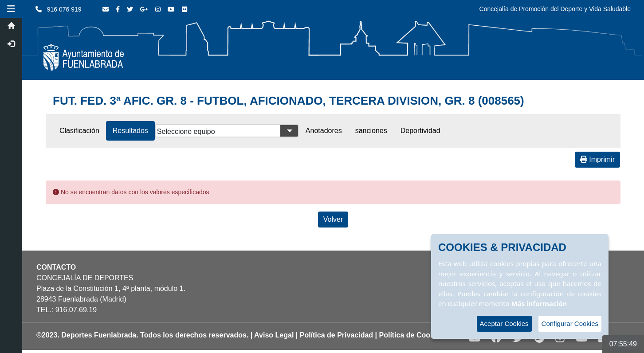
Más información (539, 303)
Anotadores (324, 131)
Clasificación (79, 131)
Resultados (130, 131)
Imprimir (597, 159)
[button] (11, 9)
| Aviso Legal (272, 335)
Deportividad (420, 131)
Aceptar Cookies (504, 324)
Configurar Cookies (570, 324)
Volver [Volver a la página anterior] (333, 219)
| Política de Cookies (410, 335)
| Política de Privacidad (334, 335)
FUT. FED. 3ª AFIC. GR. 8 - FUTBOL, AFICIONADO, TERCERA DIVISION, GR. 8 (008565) (289, 101)
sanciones (371, 131)
